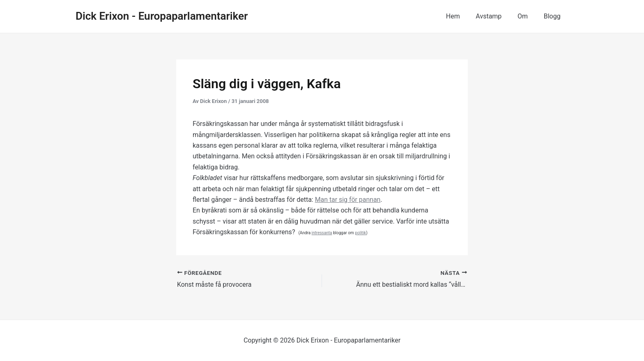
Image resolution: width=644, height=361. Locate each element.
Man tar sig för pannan (348, 200)
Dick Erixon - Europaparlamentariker (162, 16)
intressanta (322, 233)
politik (360, 233)
